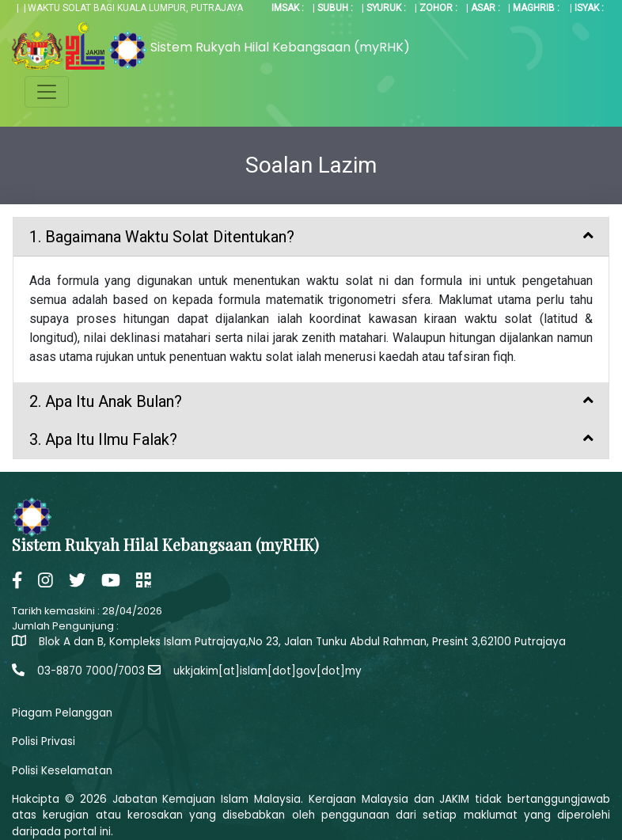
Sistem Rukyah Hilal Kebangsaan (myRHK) (280, 47)
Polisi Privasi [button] (44, 741)
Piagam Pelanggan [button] (62, 713)
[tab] (311, 237)
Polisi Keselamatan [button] (62, 771)
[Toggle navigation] (47, 92)
